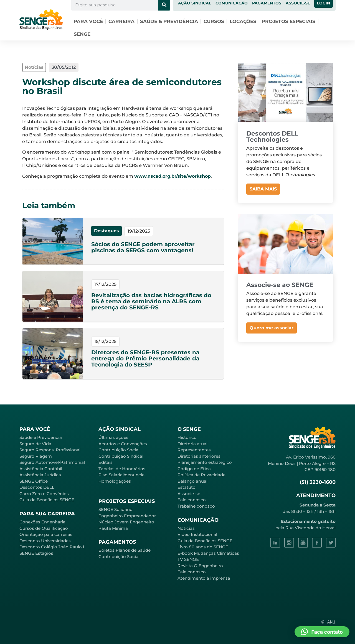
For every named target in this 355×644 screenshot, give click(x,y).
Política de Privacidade (201, 475)
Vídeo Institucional (197, 534)
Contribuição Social (119, 450)
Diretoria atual (192, 444)
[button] (322, 632)
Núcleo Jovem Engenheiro (126, 522)
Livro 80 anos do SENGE (203, 547)
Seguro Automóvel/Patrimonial (52, 462)
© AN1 (329, 622)
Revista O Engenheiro (200, 566)
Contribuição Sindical (121, 456)
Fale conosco (192, 500)
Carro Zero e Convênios (44, 494)
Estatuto (187, 487)
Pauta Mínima (113, 528)
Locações (243, 21)
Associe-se (189, 494)
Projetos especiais (289, 21)
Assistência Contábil (41, 469)
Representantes (194, 450)
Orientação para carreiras (46, 534)
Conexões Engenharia (42, 522)
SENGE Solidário (116, 509)
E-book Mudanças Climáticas (208, 553)
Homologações (115, 481)
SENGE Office (34, 481)
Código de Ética (194, 469)
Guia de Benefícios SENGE (47, 500)
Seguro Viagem (36, 456)
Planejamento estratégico (205, 462)
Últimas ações (113, 437)
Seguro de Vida (35, 444)
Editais (106, 462)
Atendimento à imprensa (204, 578)
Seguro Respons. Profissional (50, 450)
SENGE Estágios (36, 553)
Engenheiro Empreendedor (127, 516)
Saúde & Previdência (169, 21)
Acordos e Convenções (123, 444)
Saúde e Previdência (41, 437)
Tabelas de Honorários (122, 469)
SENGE (82, 34)
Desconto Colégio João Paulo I (52, 547)
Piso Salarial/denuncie (121, 475)
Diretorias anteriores (199, 456)
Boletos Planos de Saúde (125, 550)
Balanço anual (192, 481)
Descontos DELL (37, 487)
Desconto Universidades (45, 541)
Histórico (187, 437)
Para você (88, 21)
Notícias (186, 528)
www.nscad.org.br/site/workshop (173, 176)
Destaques (106, 231)
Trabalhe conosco (196, 506)
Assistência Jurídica (40, 475)
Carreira (121, 21)
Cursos (214, 21)
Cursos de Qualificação (44, 528)
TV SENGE (188, 559)
